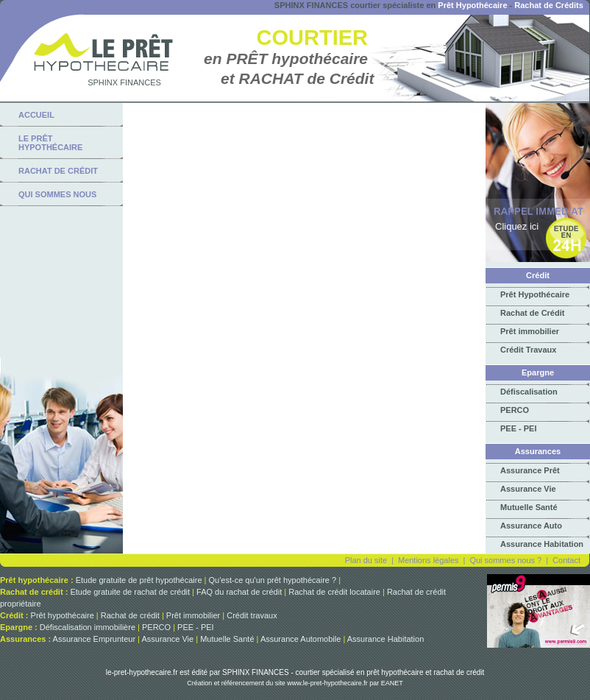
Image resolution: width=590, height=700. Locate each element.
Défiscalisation (529, 392)
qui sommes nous (57, 194)
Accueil (36, 115)
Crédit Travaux (528, 350)
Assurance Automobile (301, 639)
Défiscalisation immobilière (88, 627)
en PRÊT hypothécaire (286, 59)
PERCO (515, 410)
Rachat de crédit (130, 615)
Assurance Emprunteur (95, 639)
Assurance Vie (528, 489)
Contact (566, 560)
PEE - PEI (519, 428)
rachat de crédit (58, 171)
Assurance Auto (531, 526)
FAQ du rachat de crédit (239, 592)
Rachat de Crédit (532, 313)
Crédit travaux (252, 615)
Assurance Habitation (542, 544)
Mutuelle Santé (529, 507)
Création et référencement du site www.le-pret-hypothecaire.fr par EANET (295, 683)
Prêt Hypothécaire (472, 5)
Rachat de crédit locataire (334, 592)
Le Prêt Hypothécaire (50, 143)
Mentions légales (429, 560)
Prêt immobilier (530, 331)
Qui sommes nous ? (505, 560)
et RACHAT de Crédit (297, 78)
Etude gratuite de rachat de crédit (130, 592)
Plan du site (366, 560)
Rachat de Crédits (549, 5)
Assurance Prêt (530, 470)
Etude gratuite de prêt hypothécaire (139, 580)
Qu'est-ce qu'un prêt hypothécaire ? (273, 580)
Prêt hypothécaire (63, 615)
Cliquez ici (517, 226)
